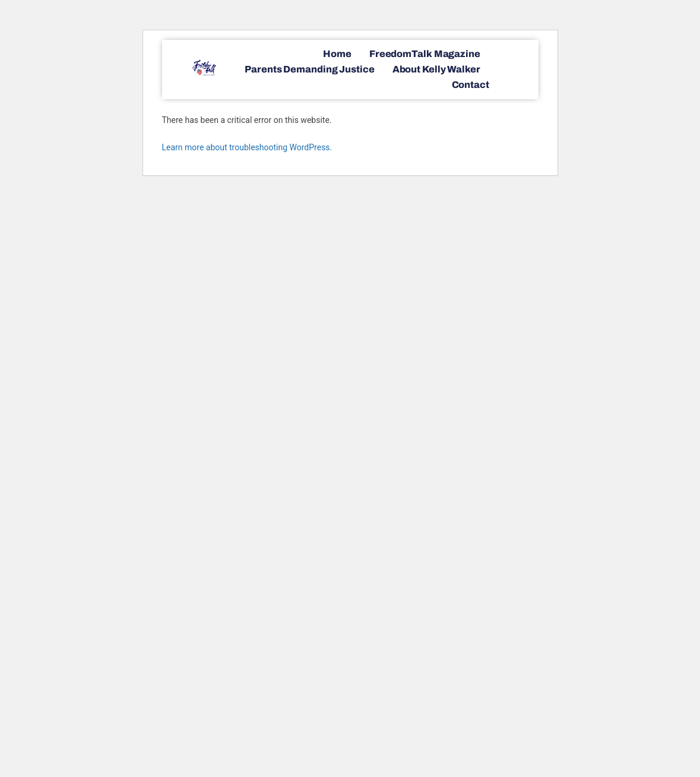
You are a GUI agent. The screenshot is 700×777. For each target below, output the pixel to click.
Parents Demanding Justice (310, 69)
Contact (471, 85)
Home (337, 54)
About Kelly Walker (436, 69)
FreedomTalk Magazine (425, 54)
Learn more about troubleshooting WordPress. (247, 147)
